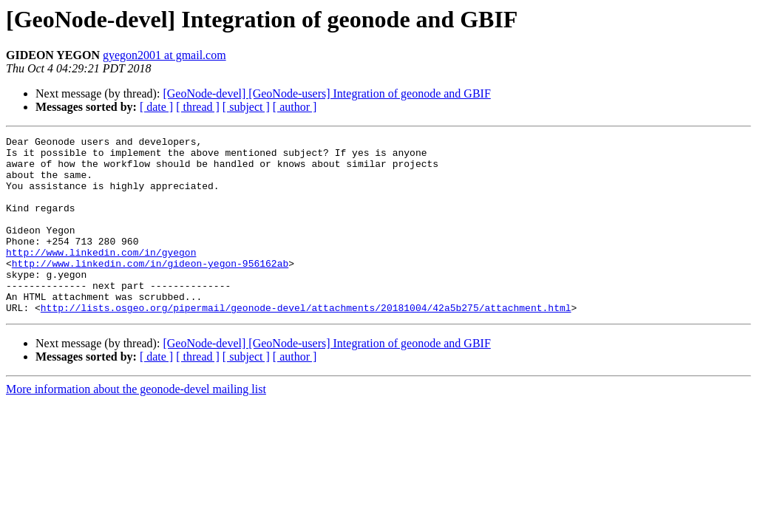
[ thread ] (198, 107)
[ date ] (156, 107)
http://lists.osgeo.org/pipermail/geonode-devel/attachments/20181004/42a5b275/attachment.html (306, 343)
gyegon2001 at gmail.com (164, 55)
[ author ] (295, 107)
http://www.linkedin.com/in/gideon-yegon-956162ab (150, 290)
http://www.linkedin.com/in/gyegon (101, 276)
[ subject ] (246, 107)
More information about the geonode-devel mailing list (136, 424)
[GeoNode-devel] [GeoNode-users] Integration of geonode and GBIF (326, 93)
